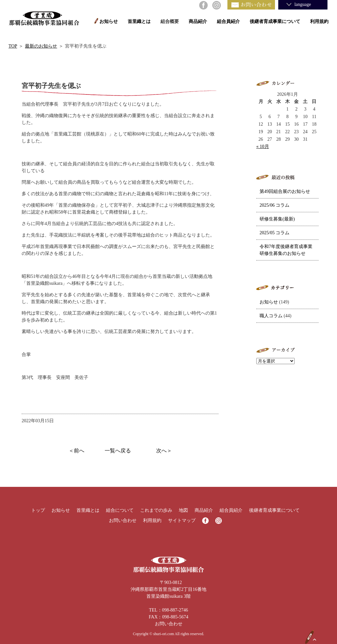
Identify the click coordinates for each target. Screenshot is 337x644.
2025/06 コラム (274, 205)
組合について (120, 510)
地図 (183, 510)
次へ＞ (164, 451)
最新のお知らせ (41, 46)
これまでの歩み (156, 510)
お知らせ (109, 21)
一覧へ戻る (118, 451)
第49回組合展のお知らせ (285, 191)
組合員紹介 (228, 21)
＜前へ (76, 451)
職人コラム (271, 316)
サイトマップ (182, 520)
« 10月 (263, 146)
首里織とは (139, 21)
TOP (13, 46)
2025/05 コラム (274, 233)
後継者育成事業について (275, 21)
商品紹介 (198, 21)
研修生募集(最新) (277, 219)
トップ (38, 510)
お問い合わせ (123, 520)
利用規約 (319, 21)
